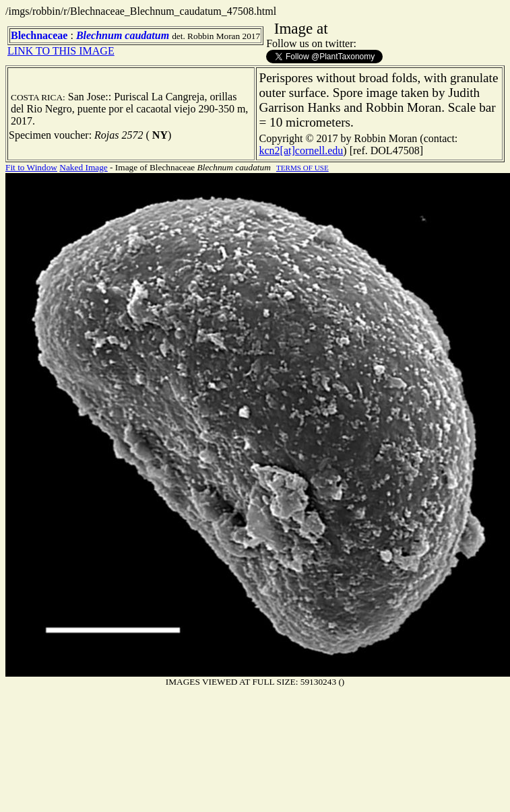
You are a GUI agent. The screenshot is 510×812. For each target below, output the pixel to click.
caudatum (147, 35)
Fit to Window (31, 167)
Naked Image (83, 167)
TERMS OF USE (302, 168)
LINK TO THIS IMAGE (61, 51)
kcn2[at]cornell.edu (301, 150)
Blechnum (99, 35)
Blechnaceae (39, 35)
